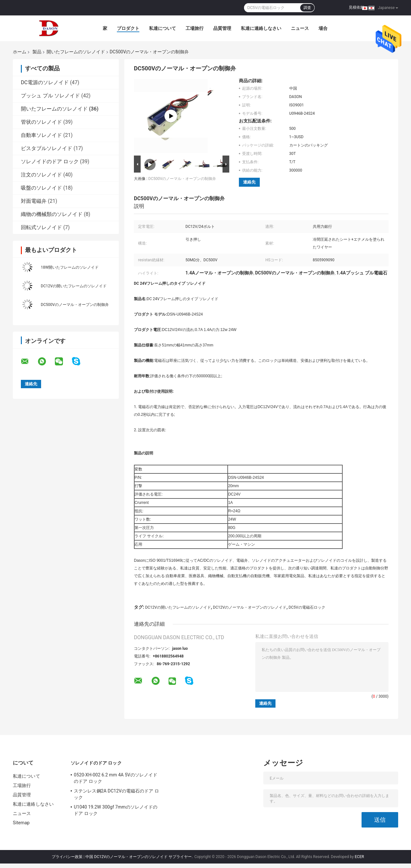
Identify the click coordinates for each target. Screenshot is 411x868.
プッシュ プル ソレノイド (50, 96)
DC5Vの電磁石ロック (307, 607)
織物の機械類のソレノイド (52, 214)
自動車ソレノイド (41, 135)
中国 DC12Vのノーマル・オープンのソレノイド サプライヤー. (140, 857)
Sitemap (21, 823)
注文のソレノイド (41, 175)
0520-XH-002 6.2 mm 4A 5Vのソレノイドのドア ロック (116, 778)
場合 (323, 28)
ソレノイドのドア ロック (50, 161)
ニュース (300, 28)
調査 (307, 8)
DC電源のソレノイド (45, 82)
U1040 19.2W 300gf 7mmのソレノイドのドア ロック (116, 810)
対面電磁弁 (34, 201)
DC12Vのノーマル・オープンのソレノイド (250, 607)
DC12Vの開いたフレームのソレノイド (74, 286)
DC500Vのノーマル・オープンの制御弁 (75, 305)
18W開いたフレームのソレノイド (70, 267)
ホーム (20, 52)
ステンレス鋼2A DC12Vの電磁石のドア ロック (116, 794)
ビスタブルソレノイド (47, 148)
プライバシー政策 (67, 857)
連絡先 (249, 182)
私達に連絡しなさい (261, 28)
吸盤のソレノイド (41, 188)
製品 (37, 52)
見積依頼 (356, 7)
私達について (162, 28)
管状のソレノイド (41, 122)
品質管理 (222, 28)
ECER (359, 857)
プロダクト (128, 28)
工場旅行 (195, 28)
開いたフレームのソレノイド (76, 52)
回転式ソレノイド (41, 227)
